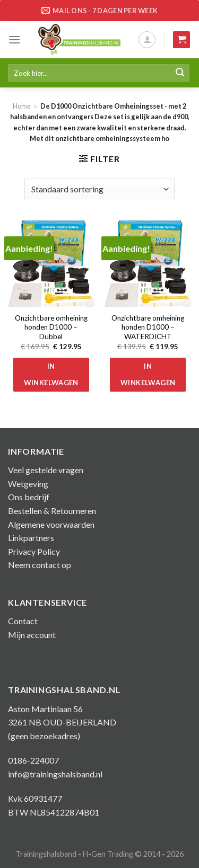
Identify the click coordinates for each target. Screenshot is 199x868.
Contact (23, 621)
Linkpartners (31, 538)
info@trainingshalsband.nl (55, 774)
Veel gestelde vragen (46, 470)
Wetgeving (28, 484)
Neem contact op (40, 565)
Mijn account (32, 635)
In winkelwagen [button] (51, 374)
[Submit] (180, 73)
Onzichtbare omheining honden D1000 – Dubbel (51, 327)
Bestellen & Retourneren (52, 511)
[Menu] (14, 39)
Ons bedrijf (29, 497)
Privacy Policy (34, 551)
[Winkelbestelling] (99, 189)
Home (22, 106)
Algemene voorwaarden (51, 524)
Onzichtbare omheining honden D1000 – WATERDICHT (148, 327)
